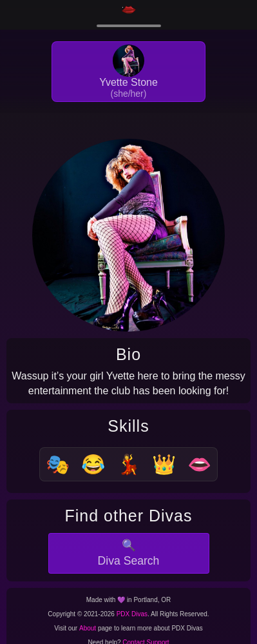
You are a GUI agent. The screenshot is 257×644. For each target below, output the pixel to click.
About (88, 628)
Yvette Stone (128, 82)
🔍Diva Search (129, 553)
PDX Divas (132, 614)
